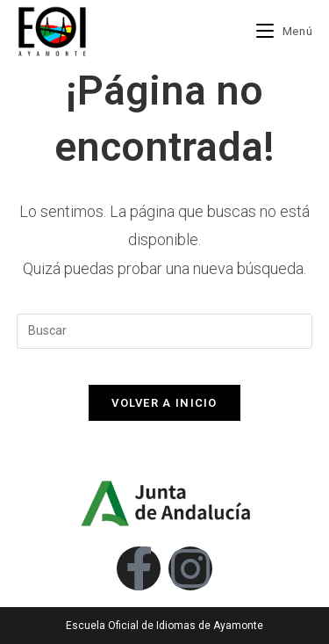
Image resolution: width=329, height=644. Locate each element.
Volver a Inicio (164, 403)
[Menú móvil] (284, 31)
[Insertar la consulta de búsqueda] (165, 331)
